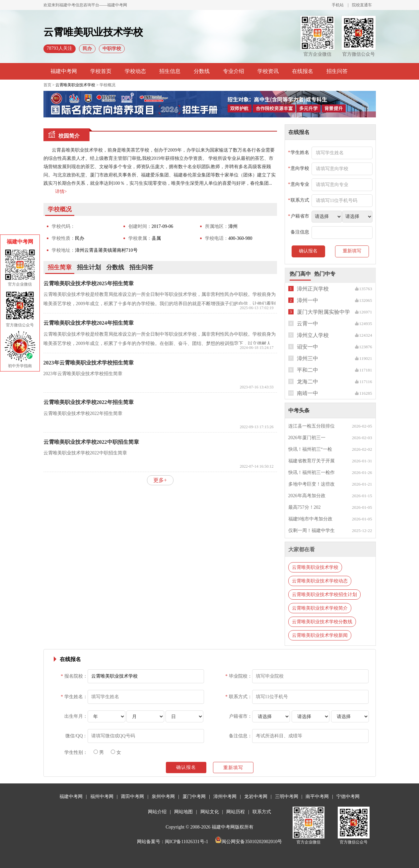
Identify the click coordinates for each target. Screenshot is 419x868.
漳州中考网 (225, 797)
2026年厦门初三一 (307, 438)
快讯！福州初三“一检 (310, 449)
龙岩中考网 (256, 797)
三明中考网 (287, 797)
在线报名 (303, 71)
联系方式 (262, 812)
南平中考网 (317, 797)
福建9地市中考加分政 (310, 519)
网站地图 (183, 812)
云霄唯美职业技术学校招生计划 (324, 595)
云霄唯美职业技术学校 (75, 85)
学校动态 (135, 71)
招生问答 (337, 71)
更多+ (160, 480)
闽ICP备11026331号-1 (187, 842)
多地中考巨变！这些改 (312, 484)
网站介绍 (157, 812)
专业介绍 (234, 71)
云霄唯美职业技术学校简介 (320, 608)
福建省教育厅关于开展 (312, 461)
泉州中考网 (163, 797)
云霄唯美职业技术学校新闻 (320, 635)
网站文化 (210, 812)
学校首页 (101, 71)
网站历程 (236, 812)
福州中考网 (102, 797)
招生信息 (170, 71)
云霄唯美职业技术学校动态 (320, 581)
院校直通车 (362, 5)
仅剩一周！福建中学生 (312, 531)
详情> (61, 192)
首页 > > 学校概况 (80, 85)
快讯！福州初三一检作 (312, 472)
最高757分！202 (305, 507)
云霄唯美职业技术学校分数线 (322, 622)
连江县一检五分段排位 (312, 426)
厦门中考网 (194, 797)
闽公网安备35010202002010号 (248, 842)
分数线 (202, 71)
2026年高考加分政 (307, 496)
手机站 (338, 5)
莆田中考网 (132, 797)
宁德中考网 (348, 797)
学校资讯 (268, 71)
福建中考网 (64, 71)
